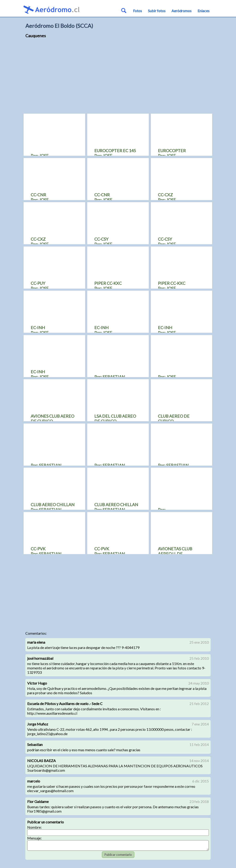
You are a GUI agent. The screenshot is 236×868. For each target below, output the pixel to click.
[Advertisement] (118, 78)
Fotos (137, 11)
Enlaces (204, 11)
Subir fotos (157, 11)
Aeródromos (181, 11)
